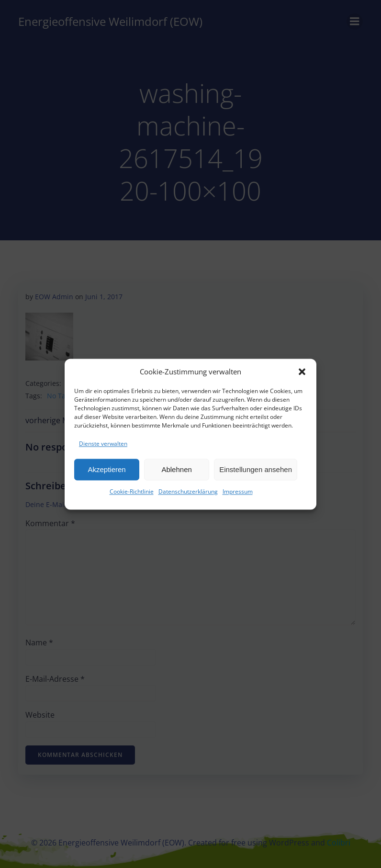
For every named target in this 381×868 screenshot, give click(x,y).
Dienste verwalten (103, 446)
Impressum (238, 495)
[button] (302, 374)
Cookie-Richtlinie (132, 495)
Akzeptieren (106, 472)
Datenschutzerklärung (188, 495)
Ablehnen (176, 472)
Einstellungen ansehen (256, 472)
